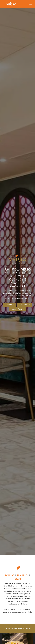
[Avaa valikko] (31, 4)
